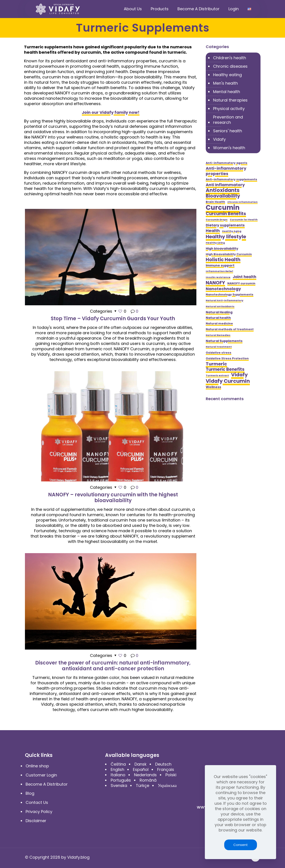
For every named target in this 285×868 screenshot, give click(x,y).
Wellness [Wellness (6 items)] (213, 387)
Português (121, 780)
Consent (241, 845)
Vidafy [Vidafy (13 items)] (239, 375)
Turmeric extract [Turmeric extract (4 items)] (217, 376)
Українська (167, 785)
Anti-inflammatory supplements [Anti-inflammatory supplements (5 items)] (231, 179)
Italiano (118, 775)
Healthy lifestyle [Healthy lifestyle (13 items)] (226, 237)
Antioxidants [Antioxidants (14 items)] (223, 190)
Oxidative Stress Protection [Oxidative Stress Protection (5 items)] (227, 358)
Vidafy (219, 139)
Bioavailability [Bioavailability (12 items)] (223, 196)
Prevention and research (228, 120)
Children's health (230, 58)
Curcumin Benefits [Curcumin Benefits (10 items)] (226, 214)
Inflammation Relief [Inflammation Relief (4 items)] (219, 271)
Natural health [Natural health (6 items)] (218, 318)
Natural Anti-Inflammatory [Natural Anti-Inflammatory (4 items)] (225, 301)
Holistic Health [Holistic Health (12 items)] (223, 260)
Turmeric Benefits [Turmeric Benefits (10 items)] (225, 369)
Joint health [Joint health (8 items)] (244, 277)
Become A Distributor (47, 784)
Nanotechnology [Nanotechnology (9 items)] (223, 289)
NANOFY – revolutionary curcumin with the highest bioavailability (113, 498)
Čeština (118, 764)
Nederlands (145, 775)
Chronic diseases (230, 66)
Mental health (227, 92)
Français (166, 769)
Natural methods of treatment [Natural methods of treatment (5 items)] (230, 329)
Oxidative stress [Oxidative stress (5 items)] (219, 353)
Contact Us (37, 802)
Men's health (225, 83)
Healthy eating (227, 75)
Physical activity (229, 109)
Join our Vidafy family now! (111, 112)
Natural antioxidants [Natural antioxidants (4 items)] (220, 307)
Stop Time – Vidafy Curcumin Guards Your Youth (113, 319)
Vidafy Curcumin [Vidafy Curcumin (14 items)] (228, 381)
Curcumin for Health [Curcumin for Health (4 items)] (244, 220)
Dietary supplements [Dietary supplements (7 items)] (225, 225)
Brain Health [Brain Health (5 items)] (215, 202)
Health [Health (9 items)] (213, 231)
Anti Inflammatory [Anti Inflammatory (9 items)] (225, 185)
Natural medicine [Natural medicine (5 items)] (219, 323)
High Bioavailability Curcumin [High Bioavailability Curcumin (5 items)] (229, 254)
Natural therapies (230, 100)
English (117, 769)
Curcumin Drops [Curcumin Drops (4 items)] (217, 220)
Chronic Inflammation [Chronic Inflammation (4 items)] (242, 202)
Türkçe (142, 785)
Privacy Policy (39, 812)
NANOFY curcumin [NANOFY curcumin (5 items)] (241, 283)
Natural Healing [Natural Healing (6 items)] (219, 312)
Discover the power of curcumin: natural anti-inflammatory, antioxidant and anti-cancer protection (113, 666)
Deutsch (163, 764)
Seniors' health (228, 131)
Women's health (229, 148)
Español (141, 769)
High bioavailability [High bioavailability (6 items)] (222, 249)
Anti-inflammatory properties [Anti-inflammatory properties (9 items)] (226, 171)
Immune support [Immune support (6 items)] (220, 265)
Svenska (119, 785)
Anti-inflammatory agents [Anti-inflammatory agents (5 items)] (227, 163)
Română (148, 780)
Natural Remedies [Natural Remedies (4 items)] (218, 335)
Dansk (140, 764)
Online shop (37, 766)
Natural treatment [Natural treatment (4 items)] (219, 347)
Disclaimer (36, 821)
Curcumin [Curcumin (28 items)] (223, 208)
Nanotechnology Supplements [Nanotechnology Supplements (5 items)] (230, 294)
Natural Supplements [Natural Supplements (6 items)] (224, 341)
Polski (171, 775)
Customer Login (41, 775)
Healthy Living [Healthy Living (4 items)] (215, 243)
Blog (30, 793)
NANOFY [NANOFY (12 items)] (215, 283)
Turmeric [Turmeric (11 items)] (216, 364)
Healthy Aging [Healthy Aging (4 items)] (232, 231)
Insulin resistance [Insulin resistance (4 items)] (218, 277)
